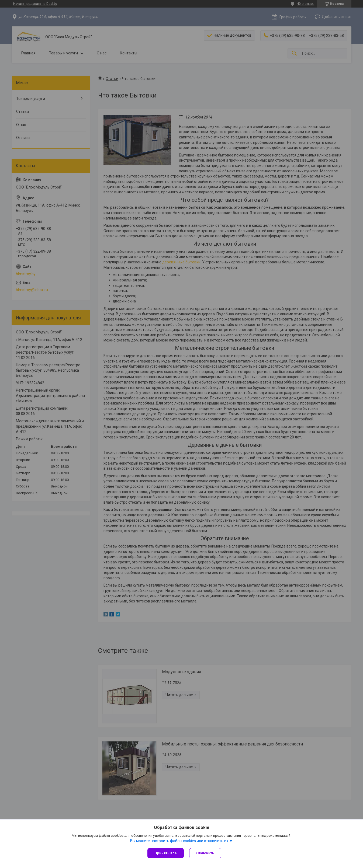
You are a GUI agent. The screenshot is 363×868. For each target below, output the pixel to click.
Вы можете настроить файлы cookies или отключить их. (180, 841)
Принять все (166, 853)
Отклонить (205, 853)
